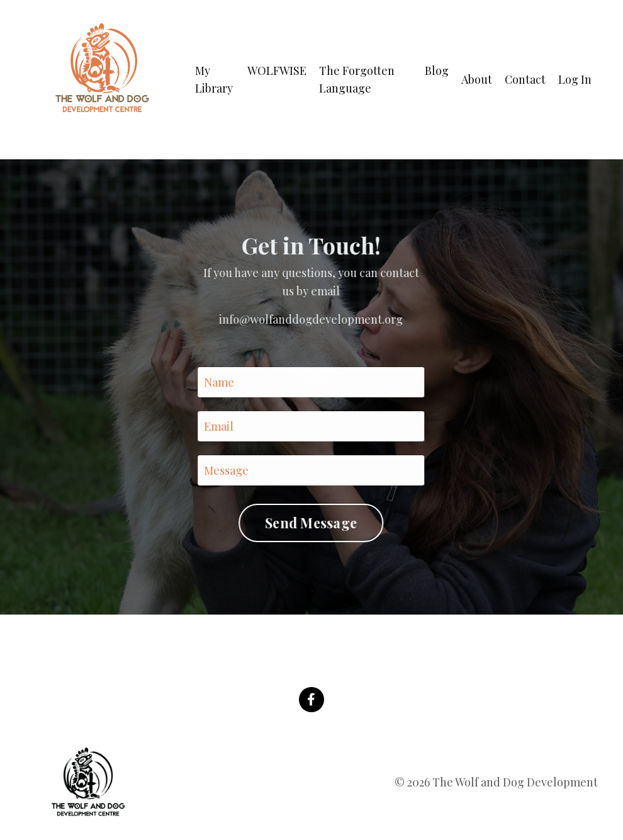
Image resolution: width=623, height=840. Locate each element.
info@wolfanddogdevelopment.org (310, 319)
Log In (575, 79)
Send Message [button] (310, 523)
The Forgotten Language (357, 80)
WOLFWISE (277, 71)
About (477, 79)
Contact (525, 79)
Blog (437, 71)
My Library (214, 80)
